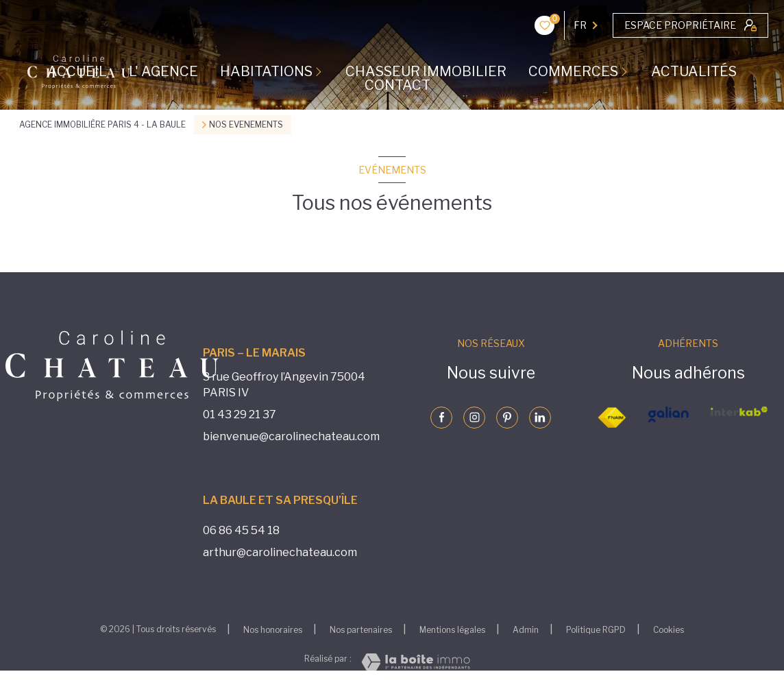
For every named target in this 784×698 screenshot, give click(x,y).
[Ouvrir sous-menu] (321, 71)
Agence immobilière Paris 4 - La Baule (102, 124)
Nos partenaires (361, 630)
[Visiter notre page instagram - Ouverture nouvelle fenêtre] (474, 418)
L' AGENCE (163, 71)
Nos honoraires (273, 630)
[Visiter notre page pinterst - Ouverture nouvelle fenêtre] (507, 418)
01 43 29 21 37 (240, 414)
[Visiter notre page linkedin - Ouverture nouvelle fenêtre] (540, 418)
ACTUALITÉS (694, 71)
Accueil (77, 71)
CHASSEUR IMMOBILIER (426, 71)
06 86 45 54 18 (241, 530)
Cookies (669, 630)
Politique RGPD (596, 630)
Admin (526, 630)
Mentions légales (452, 630)
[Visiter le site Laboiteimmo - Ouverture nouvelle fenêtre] (416, 662)
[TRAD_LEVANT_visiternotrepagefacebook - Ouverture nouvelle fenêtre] (441, 418)
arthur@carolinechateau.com (280, 552)
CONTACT (397, 85)
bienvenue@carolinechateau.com (291, 436)
